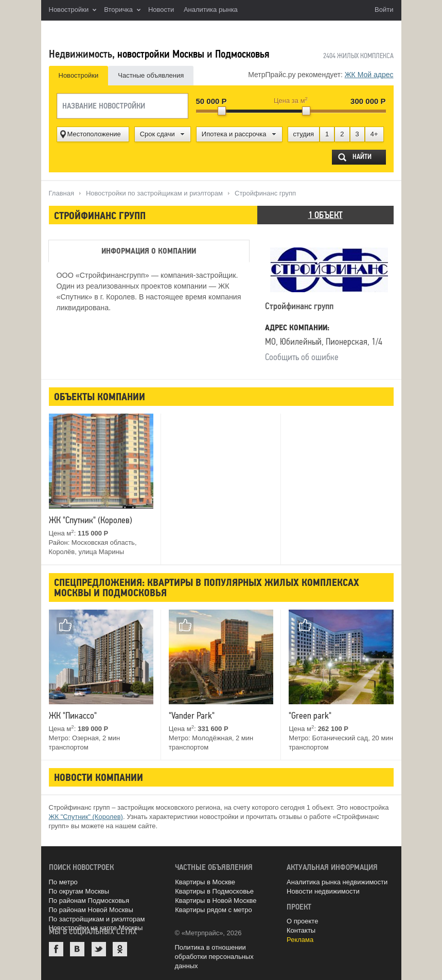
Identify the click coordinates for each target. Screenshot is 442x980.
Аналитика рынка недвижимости (337, 882)
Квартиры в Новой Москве (216, 901)
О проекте (302, 921)
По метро (63, 882)
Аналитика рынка (211, 10)
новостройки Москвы (161, 54)
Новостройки (73, 10)
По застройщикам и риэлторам (97, 919)
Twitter (99, 949)
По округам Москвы (79, 891)
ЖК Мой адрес (369, 75)
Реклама (300, 940)
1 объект (325, 215)
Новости (161, 10)
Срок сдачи (157, 134)
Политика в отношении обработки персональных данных (214, 957)
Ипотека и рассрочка (234, 134)
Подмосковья (242, 54)
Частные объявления (151, 75)
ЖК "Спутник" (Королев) (86, 817)
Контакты (301, 930)
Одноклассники (120, 949)
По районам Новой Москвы (91, 910)
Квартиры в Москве (205, 882)
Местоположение (94, 134)
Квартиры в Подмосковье (214, 891)
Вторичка (122, 10)
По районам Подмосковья (89, 901)
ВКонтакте (77, 949)
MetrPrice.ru (103, 32)
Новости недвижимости (323, 891)
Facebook (56, 949)
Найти (362, 157)
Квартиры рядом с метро (214, 910)
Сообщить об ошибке (302, 357)
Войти (384, 10)
